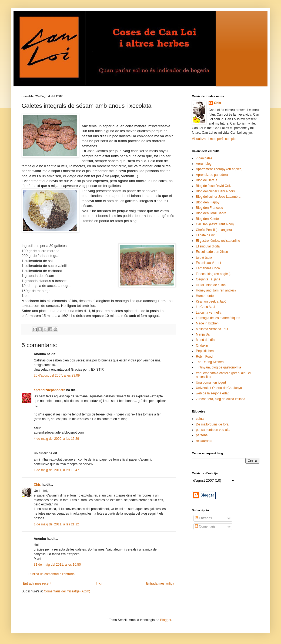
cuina (200, 419)
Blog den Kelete (207, 219)
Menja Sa (203, 334)
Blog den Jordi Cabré (211, 213)
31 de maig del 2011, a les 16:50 (57, 565)
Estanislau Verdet (208, 263)
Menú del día (205, 340)
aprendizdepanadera (50, 390)
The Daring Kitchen (210, 362)
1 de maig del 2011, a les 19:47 (56, 470)
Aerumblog (204, 164)
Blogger (166, 620)
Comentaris (205, 526)
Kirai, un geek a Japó (211, 301)
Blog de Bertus (207, 180)
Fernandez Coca (208, 268)
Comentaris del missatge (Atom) (67, 591)
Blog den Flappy (208, 202)
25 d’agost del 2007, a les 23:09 (57, 375)
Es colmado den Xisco (212, 252)
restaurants (204, 441)
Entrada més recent (37, 583)
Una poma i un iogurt (211, 383)
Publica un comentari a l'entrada (51, 574)
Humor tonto (205, 296)
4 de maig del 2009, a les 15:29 (56, 439)
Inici (99, 583)
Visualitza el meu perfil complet (214, 139)
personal (202, 435)
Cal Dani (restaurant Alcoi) (215, 224)
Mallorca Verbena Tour (212, 329)
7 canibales (204, 158)
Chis (37, 485)
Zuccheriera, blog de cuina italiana (221, 399)
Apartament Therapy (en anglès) (219, 169)
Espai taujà (204, 257)
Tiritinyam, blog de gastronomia (218, 367)
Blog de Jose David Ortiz (214, 186)
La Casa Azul (205, 307)
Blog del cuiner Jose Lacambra (218, 197)
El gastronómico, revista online (218, 241)
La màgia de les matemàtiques (218, 318)
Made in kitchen (207, 323)
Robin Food (204, 357)
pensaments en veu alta (213, 430)
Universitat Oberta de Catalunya (219, 388)
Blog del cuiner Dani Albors (215, 191)
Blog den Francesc (209, 208)
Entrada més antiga (160, 583)
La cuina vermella (209, 313)
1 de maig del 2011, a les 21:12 (56, 524)
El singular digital (208, 246)
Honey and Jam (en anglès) (216, 290)
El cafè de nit (205, 235)
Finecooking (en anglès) (213, 274)
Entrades (203, 518)
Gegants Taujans (208, 279)
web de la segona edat (212, 393)
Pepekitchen (205, 351)
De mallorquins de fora (212, 424)
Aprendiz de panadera (212, 175)
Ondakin (202, 346)
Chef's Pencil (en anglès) (214, 230)
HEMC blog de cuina (211, 285)
